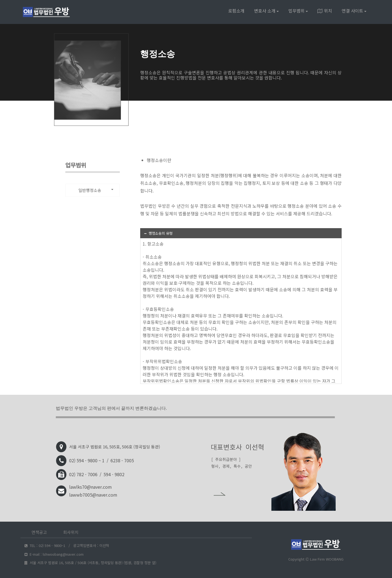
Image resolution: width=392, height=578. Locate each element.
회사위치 (71, 532)
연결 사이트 (354, 11)
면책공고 (39, 532)
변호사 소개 (266, 11)
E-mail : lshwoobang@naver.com (54, 554)
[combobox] (93, 190)
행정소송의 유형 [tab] (158, 233)
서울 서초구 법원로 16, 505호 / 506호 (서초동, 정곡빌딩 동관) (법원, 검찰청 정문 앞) (90, 563)
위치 (325, 11)
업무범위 (298, 11)
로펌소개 (236, 11)
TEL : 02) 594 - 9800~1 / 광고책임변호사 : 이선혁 (67, 545)
